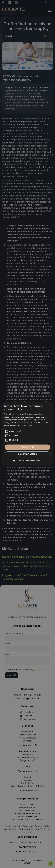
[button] (27, 461)
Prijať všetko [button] (27, 447)
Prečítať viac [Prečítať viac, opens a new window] (33, 426)
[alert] (27, 434)
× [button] (50, 405)
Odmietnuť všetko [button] (27, 454)
